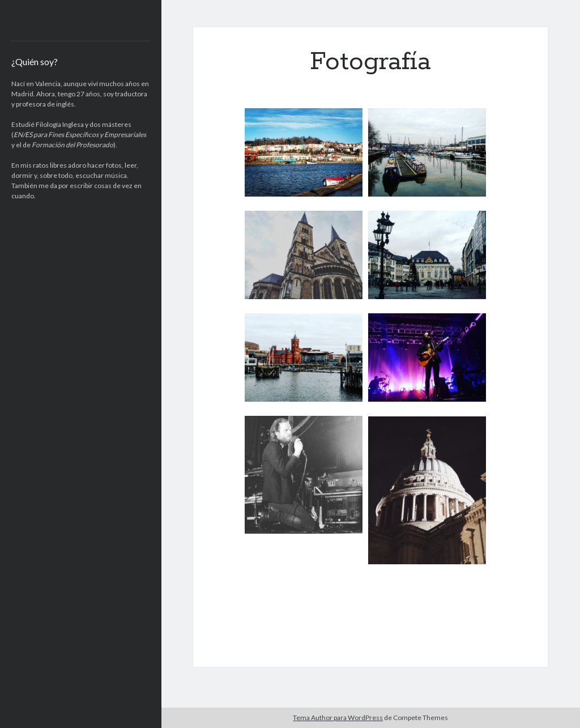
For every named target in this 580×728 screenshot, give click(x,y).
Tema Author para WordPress (338, 718)
